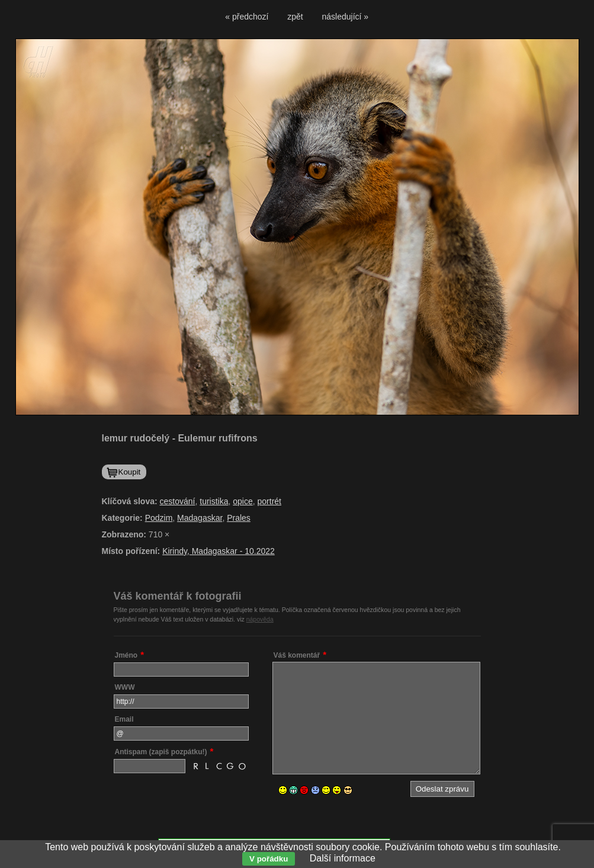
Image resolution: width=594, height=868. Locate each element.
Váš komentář (297, 655)
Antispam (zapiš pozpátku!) (161, 752)
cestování (178, 501)
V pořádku (269, 859)
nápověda (260, 619)
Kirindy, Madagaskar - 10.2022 (219, 551)
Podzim (159, 518)
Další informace (343, 858)
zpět (295, 17)
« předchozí (247, 17)
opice (243, 501)
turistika (214, 501)
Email (124, 719)
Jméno (126, 655)
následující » (346, 17)
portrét (269, 501)
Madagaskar (200, 518)
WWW (125, 687)
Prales (239, 518)
